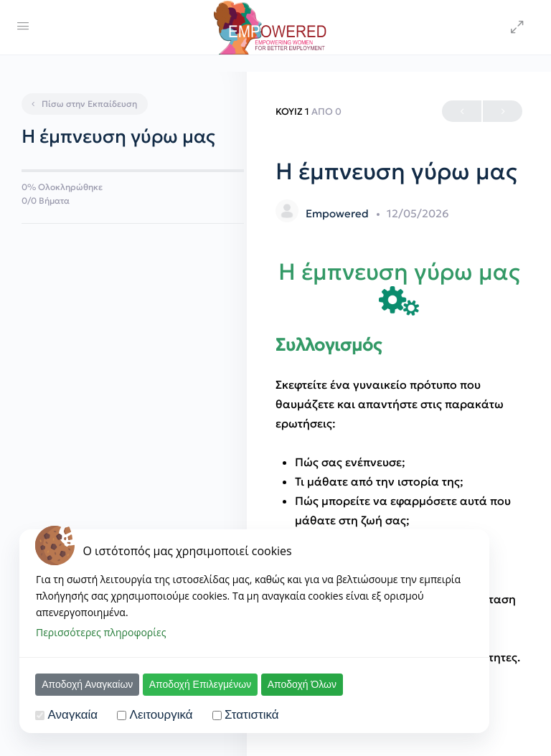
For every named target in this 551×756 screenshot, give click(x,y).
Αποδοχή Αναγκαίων (85, 684)
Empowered (339, 213)
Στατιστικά (249, 715)
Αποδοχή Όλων (299, 684)
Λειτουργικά (159, 715)
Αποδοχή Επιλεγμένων (197, 684)
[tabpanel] (399, 462)
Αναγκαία (70, 715)
